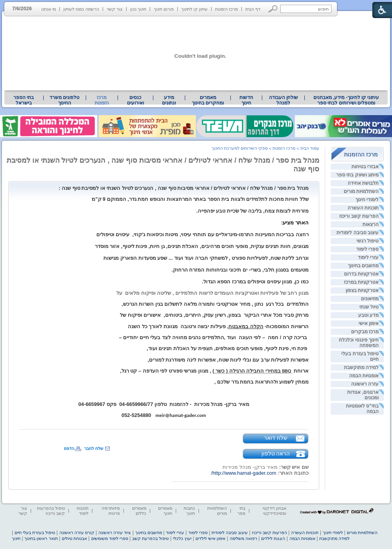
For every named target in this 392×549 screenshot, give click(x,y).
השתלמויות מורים (361, 191)
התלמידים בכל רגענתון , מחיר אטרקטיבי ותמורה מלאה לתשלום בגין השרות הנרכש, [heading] (215, 304)
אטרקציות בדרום (361, 274)
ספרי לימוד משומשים (110, 538)
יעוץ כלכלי (182, 538)
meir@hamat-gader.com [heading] (181, 415)
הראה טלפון (276, 454)
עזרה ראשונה (365, 384)
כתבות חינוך (189, 511)
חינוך (16, 538)
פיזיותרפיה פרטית (111, 511)
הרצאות (371, 224)
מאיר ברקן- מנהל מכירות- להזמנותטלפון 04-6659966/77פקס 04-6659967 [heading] (164, 404)
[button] (273, 9)
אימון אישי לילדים (210, 538)
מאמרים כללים (139, 511)
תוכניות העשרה (363, 208)
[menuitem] (346, 100)
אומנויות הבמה (364, 376)
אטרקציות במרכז (361, 282)
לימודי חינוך (367, 200)
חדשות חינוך (246, 100)
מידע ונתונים (169, 100)
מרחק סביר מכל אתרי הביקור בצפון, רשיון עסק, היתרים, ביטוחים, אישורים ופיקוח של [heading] (214, 315)
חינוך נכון (138, 9)
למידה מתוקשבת (361, 367)
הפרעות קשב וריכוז (359, 216)
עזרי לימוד (368, 257)
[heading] (184, 188)
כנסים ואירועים (135, 100)
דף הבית (253, 9)
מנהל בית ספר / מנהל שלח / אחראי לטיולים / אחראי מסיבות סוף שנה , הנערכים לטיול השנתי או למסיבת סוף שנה (163, 165)
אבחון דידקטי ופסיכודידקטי (274, 511)
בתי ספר (241, 511)
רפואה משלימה (243, 538)
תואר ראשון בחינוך (41, 538)
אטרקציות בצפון (362, 290)
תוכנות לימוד (83, 511)
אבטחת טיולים (74, 538)
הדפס (69, 448)
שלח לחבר (94, 448)
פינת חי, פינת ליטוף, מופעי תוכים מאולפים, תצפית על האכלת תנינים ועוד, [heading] (228, 348)
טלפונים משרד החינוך (64, 100)
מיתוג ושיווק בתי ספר (357, 175)
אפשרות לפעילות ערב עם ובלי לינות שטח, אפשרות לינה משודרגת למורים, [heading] (228, 360)
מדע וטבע (368, 315)
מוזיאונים (370, 299)
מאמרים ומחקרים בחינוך (208, 100)
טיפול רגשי (368, 241)
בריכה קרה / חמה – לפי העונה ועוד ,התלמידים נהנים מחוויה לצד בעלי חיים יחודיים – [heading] (214, 337)
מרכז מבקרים (365, 332)
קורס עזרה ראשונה (77, 532)
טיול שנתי (369, 307)
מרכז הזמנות (226, 9)
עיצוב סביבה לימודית (358, 233)
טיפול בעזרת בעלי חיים (35, 532)
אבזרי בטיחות (365, 167)
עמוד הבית (310, 148)
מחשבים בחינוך (363, 266)
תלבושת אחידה (363, 183)
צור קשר (115, 9)
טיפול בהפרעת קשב (150, 538)
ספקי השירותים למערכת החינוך (240, 148)
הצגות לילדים (273, 538)
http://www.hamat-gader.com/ (244, 473)
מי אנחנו (49, 9)
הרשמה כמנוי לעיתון (81, 9)
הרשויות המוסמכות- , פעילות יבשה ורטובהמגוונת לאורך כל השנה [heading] (218, 326)
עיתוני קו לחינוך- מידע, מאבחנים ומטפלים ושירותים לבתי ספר (346, 100)
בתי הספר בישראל (24, 100)
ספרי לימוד (367, 249)
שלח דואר (276, 438)
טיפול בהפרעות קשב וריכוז (51, 511)
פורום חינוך (164, 9)
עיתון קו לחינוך (194, 9)
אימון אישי (369, 323)
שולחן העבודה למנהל (283, 100)
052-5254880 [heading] (138, 415)
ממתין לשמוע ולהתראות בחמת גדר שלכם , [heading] (261, 382)
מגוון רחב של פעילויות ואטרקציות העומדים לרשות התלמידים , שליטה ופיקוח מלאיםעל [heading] (213, 293)
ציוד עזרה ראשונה (115, 532)
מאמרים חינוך (165, 511)
